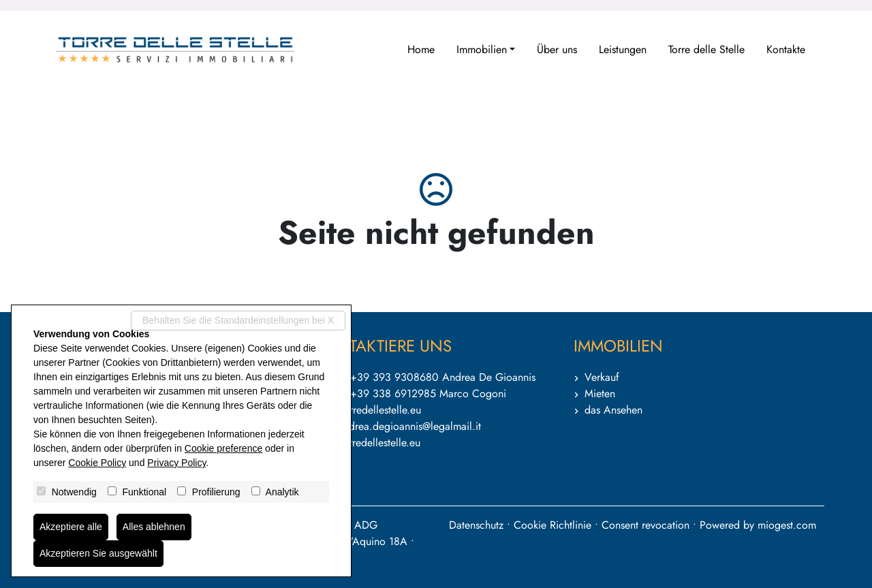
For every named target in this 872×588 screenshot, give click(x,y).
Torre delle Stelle (706, 49)
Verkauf (602, 377)
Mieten (600, 393)
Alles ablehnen (154, 527)
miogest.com (787, 525)
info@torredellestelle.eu (368, 410)
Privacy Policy (176, 463)
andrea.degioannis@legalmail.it (409, 426)
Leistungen (623, 49)
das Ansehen (613, 410)
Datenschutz (476, 525)
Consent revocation (645, 525)
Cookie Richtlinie (552, 525)
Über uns (557, 49)
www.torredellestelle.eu (368, 443)
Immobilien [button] (482, 49)
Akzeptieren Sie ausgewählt (98, 553)
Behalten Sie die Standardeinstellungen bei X (238, 320)
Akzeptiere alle (71, 527)
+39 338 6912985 (393, 393)
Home (421, 49)
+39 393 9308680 (394, 377)
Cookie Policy (97, 463)
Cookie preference (223, 448)
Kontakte (786, 49)
